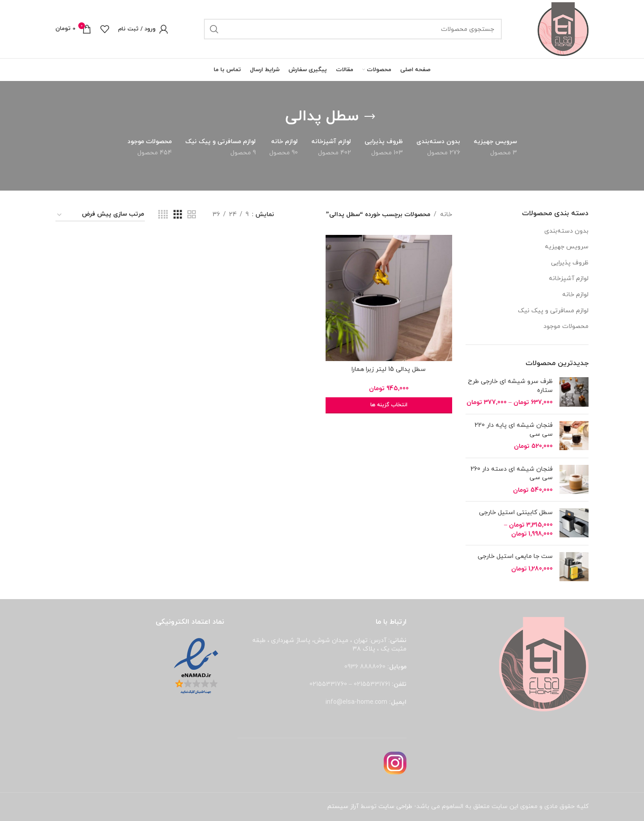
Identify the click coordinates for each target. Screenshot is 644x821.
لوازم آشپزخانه (569, 279)
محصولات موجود (566, 326)
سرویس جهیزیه (567, 247)
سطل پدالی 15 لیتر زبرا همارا (389, 369)
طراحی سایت (395, 806)
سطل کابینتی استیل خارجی (516, 513)
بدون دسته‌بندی (566, 231)
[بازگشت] (370, 117)
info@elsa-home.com (356, 702)
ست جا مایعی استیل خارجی (515, 556)
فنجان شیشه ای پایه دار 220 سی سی (514, 430)
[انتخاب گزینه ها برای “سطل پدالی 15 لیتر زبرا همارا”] (389, 405)
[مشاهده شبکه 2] (192, 215)
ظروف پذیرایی (570, 263)
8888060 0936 (365, 667)
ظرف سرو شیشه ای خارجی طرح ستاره (510, 386)
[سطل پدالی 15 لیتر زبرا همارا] (389, 298)
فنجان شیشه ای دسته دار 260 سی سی (512, 474)
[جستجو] (353, 29)
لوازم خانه (575, 295)
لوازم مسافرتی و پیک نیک (553, 311)
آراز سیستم (343, 806)
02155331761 (372, 684)
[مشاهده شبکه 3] (178, 215)
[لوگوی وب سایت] (563, 28)
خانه (446, 215)
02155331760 (328, 684)
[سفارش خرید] (100, 215)
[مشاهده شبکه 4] (163, 215)
